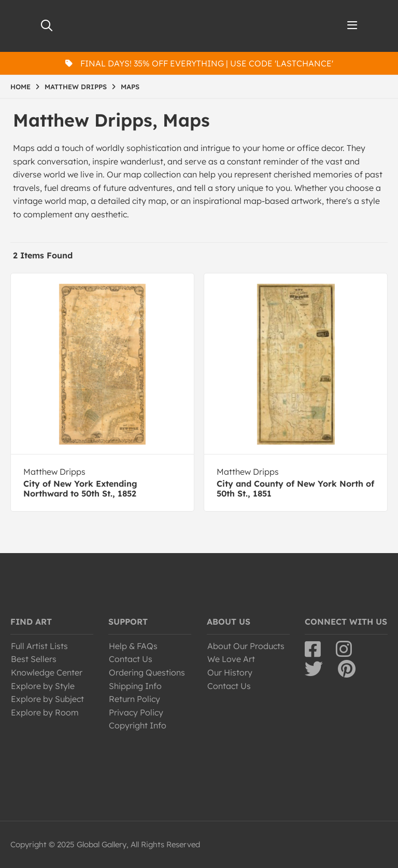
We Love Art (231, 659)
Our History (230, 672)
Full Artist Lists (39, 646)
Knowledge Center (47, 672)
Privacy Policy (136, 712)
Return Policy (134, 699)
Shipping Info (135, 686)
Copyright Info (138, 725)
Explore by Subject (47, 699)
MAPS (130, 87)
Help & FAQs (133, 646)
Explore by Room (45, 712)
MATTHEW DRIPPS (76, 87)
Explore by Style (43, 686)
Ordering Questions (147, 672)
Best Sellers (34, 659)
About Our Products (246, 646)
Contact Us (131, 659)
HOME (20, 87)
